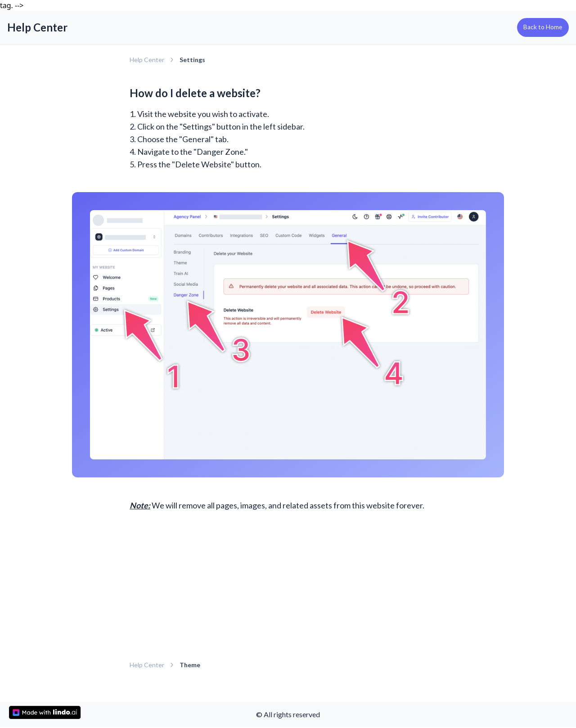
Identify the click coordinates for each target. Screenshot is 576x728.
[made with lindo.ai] (45, 712)
